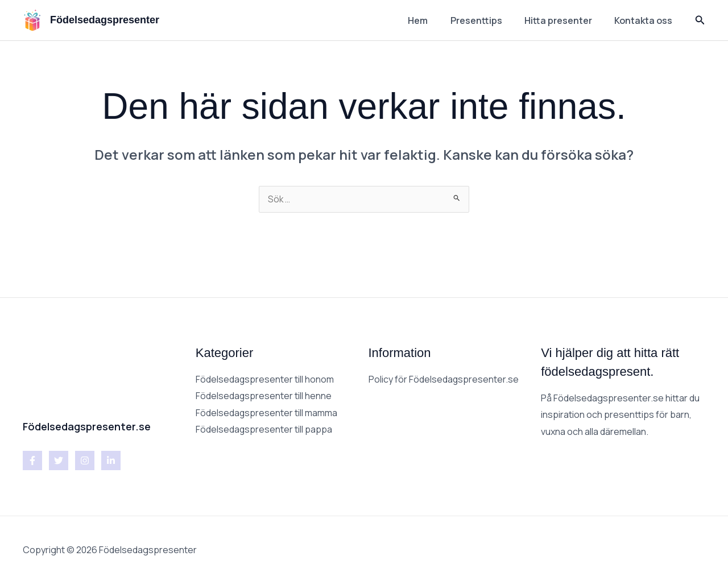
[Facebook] (32, 461)
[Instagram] (85, 461)
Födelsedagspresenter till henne (264, 396)
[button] (700, 20)
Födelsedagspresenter (105, 20)
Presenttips (487, 20)
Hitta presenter (564, 20)
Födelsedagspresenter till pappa (264, 430)
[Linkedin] (111, 461)
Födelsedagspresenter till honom (265, 380)
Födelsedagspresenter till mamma (267, 413)
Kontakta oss (646, 20)
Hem (433, 20)
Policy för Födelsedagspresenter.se (444, 380)
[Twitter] (59, 461)
